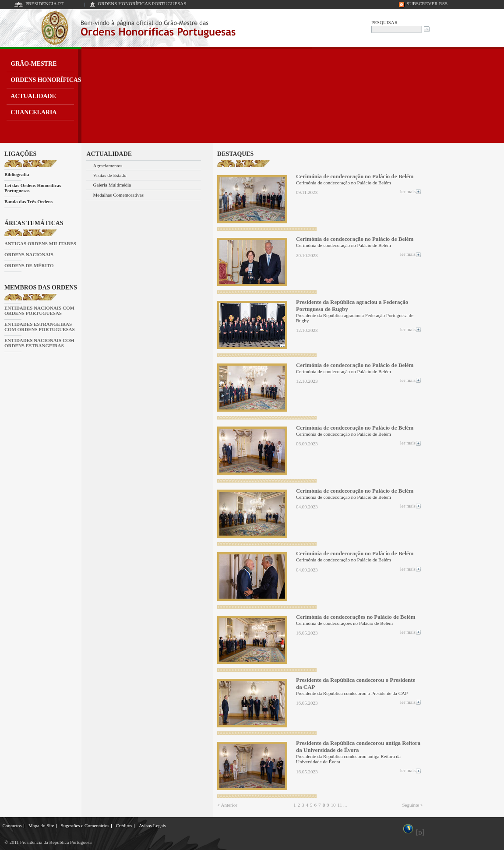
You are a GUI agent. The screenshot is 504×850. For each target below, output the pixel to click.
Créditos (124, 825)
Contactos (12, 825)
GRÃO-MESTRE (33, 64)
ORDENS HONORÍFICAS (46, 80)
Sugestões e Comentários (85, 825)
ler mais (411, 191)
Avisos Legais (152, 825)
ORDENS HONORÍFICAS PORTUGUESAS (142, 4)
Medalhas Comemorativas (119, 195)
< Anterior (227, 805)
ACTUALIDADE (33, 96)
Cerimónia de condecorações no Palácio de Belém (356, 617)
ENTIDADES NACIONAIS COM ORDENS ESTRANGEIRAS (39, 343)
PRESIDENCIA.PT (44, 4)
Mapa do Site (41, 825)
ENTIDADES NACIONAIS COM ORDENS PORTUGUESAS (39, 310)
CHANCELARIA (33, 112)
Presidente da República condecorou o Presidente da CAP (356, 683)
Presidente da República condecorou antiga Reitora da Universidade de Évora (358, 746)
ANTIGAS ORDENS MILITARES (40, 243)
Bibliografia (17, 174)
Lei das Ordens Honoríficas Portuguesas (33, 188)
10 (333, 805)
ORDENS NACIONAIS (29, 254)
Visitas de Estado (110, 175)
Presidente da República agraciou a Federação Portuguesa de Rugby (352, 305)
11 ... (342, 805)
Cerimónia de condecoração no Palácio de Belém (355, 176)
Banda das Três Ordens (28, 201)
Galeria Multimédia (112, 185)
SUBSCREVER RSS (427, 4)
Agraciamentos (108, 166)
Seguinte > (412, 805)
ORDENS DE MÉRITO (29, 265)
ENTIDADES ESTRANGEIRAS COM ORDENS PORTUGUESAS (40, 327)
